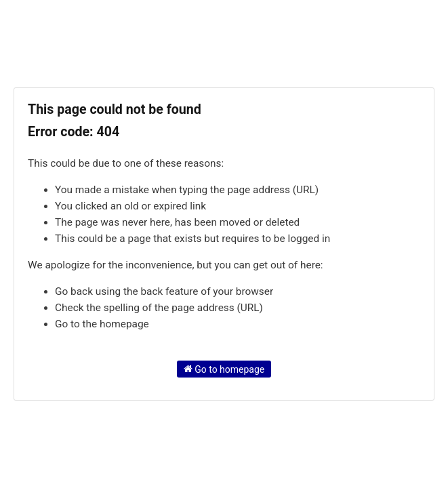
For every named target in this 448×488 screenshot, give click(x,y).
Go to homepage (224, 369)
